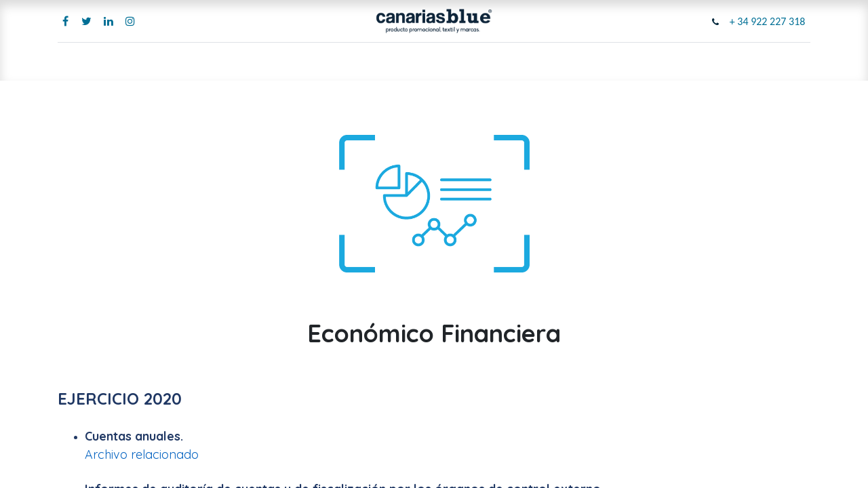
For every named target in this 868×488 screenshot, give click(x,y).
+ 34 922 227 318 (768, 21)
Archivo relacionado (142, 454)
